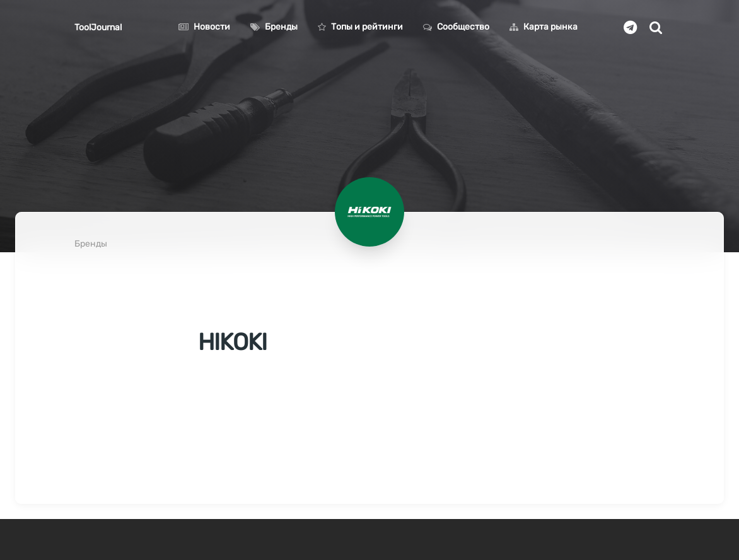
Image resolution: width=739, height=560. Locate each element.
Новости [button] (204, 27)
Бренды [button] (274, 27)
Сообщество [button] (456, 27)
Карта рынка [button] (544, 27)
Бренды (91, 244)
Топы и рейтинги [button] (360, 27)
